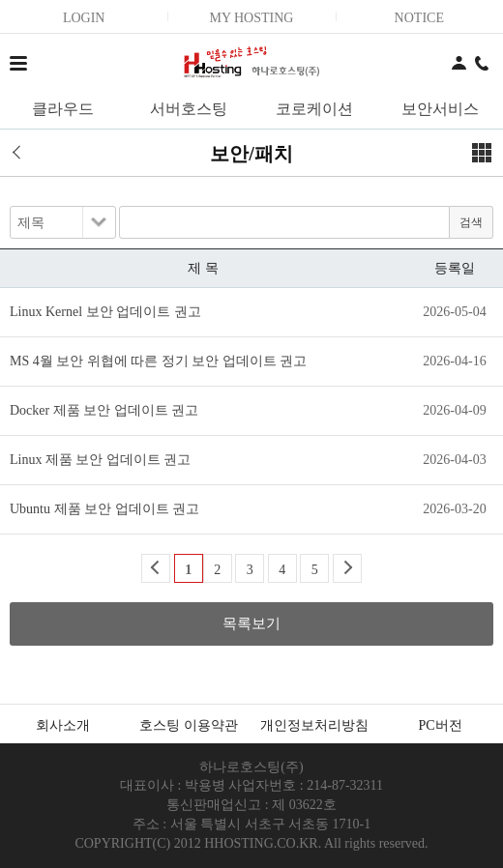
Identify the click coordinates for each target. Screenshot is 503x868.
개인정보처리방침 (314, 725)
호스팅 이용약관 (189, 725)
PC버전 (440, 725)
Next (347, 568)
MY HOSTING (251, 18)
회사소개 (63, 725)
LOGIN (84, 18)
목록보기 (251, 623)
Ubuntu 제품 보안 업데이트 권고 (104, 509)
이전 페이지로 (23, 153)
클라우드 (63, 109)
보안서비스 (440, 109)
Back (156, 568)
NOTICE (419, 18)
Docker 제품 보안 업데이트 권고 (104, 410)
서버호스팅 (189, 109)
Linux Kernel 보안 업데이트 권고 (105, 312)
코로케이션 (314, 109)
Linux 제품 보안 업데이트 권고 (100, 460)
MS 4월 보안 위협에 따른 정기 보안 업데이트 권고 (158, 361)
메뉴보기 (482, 153)
